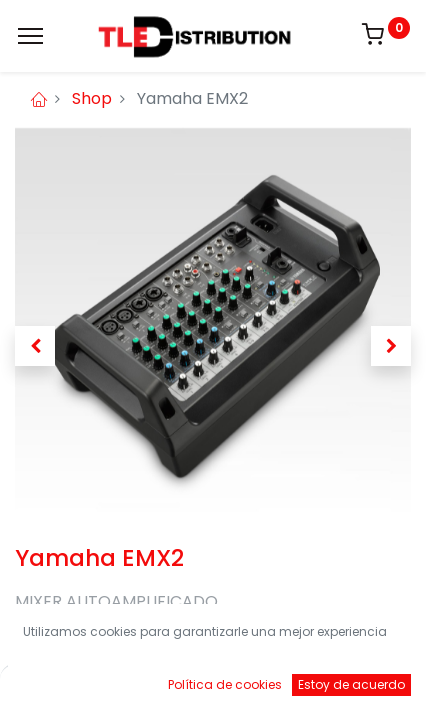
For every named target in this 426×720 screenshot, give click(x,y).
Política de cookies (225, 684)
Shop (92, 98)
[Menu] (30, 36)
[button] (35, 346)
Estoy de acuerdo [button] (351, 684)
